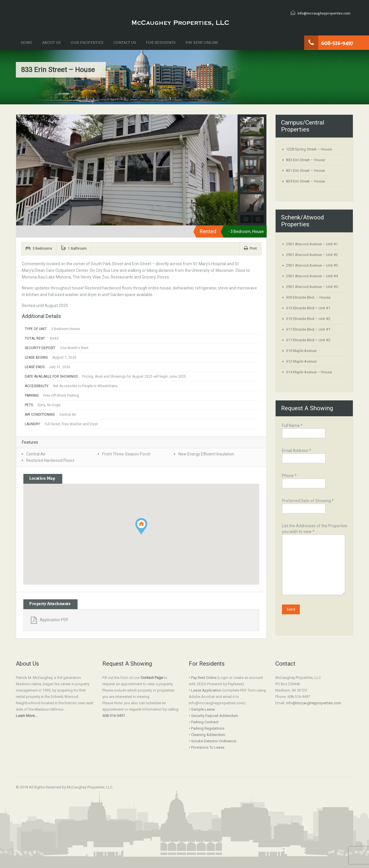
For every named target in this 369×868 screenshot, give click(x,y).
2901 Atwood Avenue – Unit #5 (312, 287)
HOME (27, 43)
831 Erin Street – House (305, 171)
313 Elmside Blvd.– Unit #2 (308, 319)
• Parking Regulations (207, 728)
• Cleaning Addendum (207, 735)
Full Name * (304, 430)
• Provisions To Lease (207, 747)
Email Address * (304, 455)
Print (250, 248)
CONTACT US (125, 43)
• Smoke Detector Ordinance (212, 741)
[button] (141, 526)
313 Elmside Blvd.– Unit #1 (308, 308)
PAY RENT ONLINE (202, 43)
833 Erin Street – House (305, 160)
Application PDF (50, 620)
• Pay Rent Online (203, 678)
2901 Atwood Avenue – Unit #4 (312, 276)
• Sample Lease (202, 709)
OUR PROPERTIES (87, 43)
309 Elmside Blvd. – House (308, 297)
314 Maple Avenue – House (309, 372)
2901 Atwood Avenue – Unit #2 (312, 255)
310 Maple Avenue (301, 351)
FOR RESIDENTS (161, 43)
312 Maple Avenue (301, 361)
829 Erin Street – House (305, 181)
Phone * (304, 480)
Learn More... (27, 716)
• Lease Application (205, 690)
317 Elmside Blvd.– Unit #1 (308, 329)
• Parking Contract (204, 722)
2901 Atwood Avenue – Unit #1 (312, 244)
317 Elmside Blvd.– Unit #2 (308, 340)
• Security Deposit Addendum (213, 716)
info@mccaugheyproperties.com (324, 13)
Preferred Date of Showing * (308, 505)
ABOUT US (51, 43)
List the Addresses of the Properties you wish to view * (315, 546)
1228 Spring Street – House (309, 149)
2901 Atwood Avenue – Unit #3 (312, 265)
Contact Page (152, 678)
